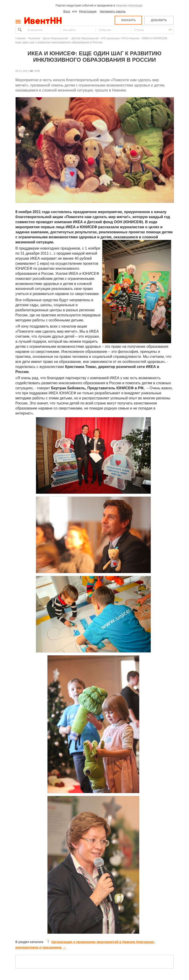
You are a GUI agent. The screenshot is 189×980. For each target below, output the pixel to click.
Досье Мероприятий (56, 38)
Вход (67, 11)
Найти (19, 30)
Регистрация (88, 11)
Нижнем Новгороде (129, 5)
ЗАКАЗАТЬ (128, 20)
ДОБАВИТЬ (159, 20)
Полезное (34, 38)
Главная (20, 38)
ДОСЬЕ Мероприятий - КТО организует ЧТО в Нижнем (106, 38)
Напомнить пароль (113, 11)
